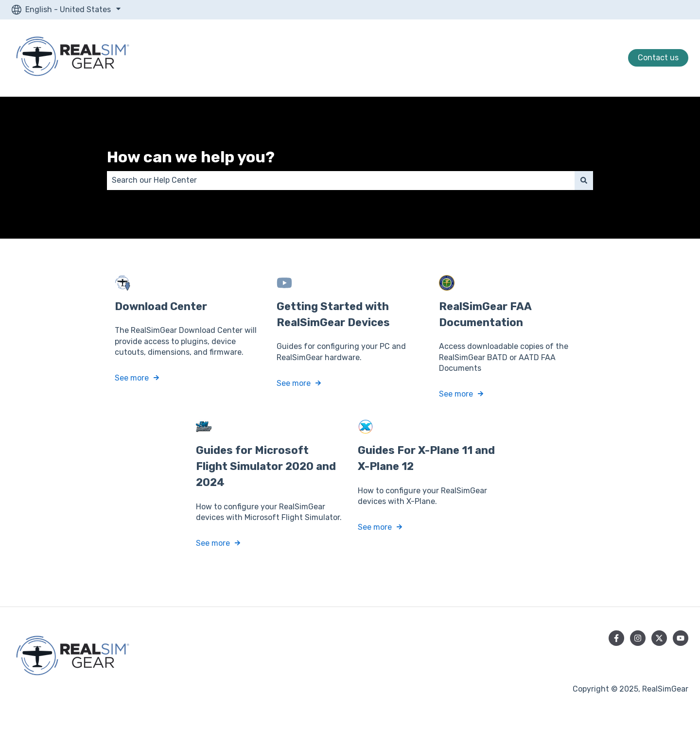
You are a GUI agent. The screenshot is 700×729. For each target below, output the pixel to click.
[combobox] (341, 180)
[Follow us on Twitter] (659, 638)
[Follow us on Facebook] (616, 638)
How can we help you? (191, 157)
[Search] (584, 180)
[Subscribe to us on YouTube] (681, 638)
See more (132, 378)
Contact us (658, 58)
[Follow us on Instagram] (638, 638)
